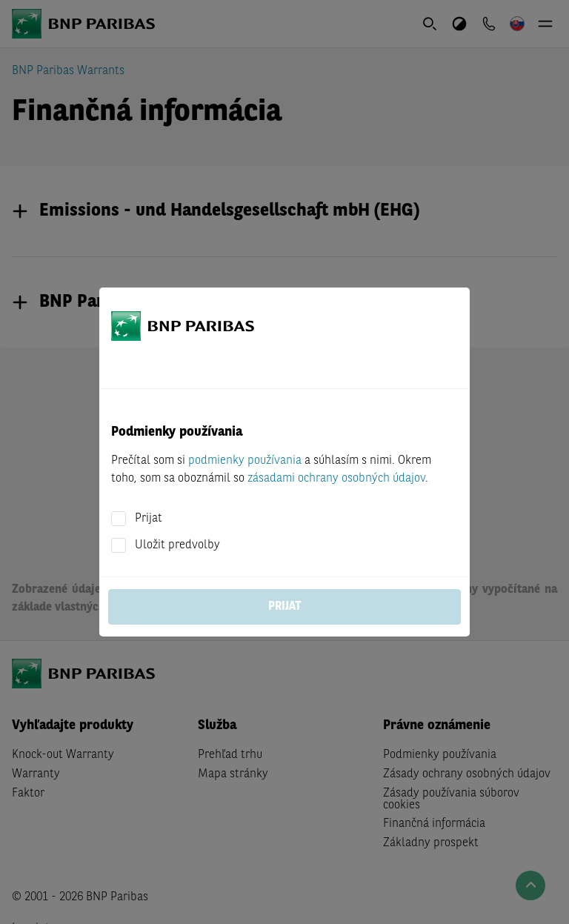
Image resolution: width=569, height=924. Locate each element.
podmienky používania (245, 461)
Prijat (149, 519)
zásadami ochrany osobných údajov (336, 479)
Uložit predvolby (177, 545)
